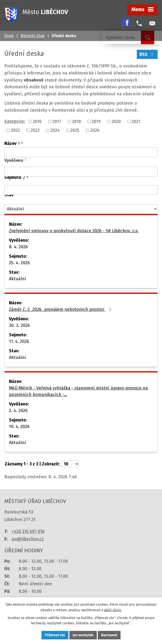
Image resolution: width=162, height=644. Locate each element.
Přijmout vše (55, 635)
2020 (116, 121)
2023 (35, 130)
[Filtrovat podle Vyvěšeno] (81, 172)
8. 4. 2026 (18, 247)
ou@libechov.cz (28, 539)
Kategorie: (15, 121)
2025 (75, 130)
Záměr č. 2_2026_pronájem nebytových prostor (61, 309)
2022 (15, 130)
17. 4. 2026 (19, 341)
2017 (57, 121)
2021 (136, 121)
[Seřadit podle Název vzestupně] (22, 141)
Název (12, 143)
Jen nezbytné (83, 635)
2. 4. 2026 (18, 411)
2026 (95, 130)
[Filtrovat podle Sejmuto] (81, 190)
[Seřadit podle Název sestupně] (22, 143)
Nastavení (109, 635)
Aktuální (18, 279)
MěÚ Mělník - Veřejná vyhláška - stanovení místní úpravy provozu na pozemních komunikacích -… (78, 391)
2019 (96, 121)
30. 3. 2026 (19, 325)
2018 (77, 121)
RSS (147, 54)
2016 (37, 121)
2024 (55, 130)
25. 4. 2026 (19, 263)
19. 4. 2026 (19, 427)
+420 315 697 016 (28, 531)
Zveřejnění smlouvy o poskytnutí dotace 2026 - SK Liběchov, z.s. (74, 231)
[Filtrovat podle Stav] (81, 209)
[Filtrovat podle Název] (81, 152)
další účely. (113, 610)
